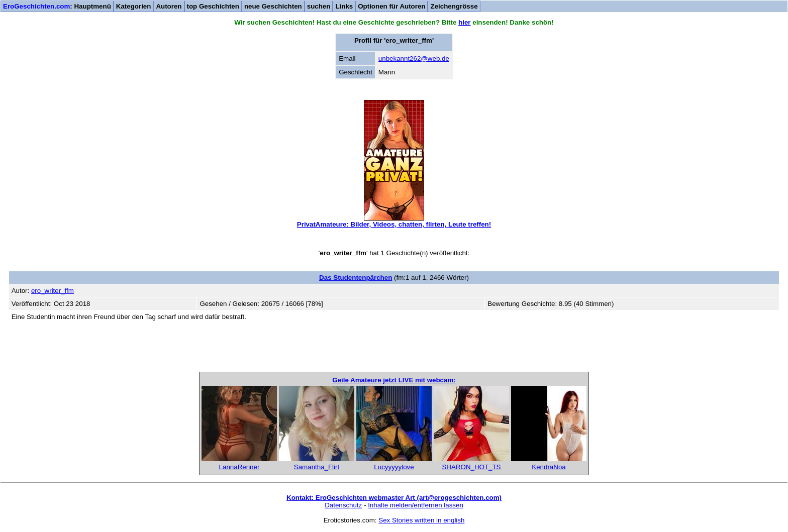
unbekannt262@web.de (414, 59)
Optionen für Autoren (391, 6)
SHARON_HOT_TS (471, 467)
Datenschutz (343, 505)
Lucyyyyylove (394, 467)
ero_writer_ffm (53, 291)
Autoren (169, 6)
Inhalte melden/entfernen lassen (416, 505)
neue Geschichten (273, 6)
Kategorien (134, 6)
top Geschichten (213, 6)
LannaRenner (239, 467)
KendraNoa (549, 467)
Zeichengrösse (454, 6)
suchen (319, 6)
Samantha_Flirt (317, 467)
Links (344, 6)
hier (464, 22)
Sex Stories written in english (421, 520)
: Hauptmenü (57, 6)
